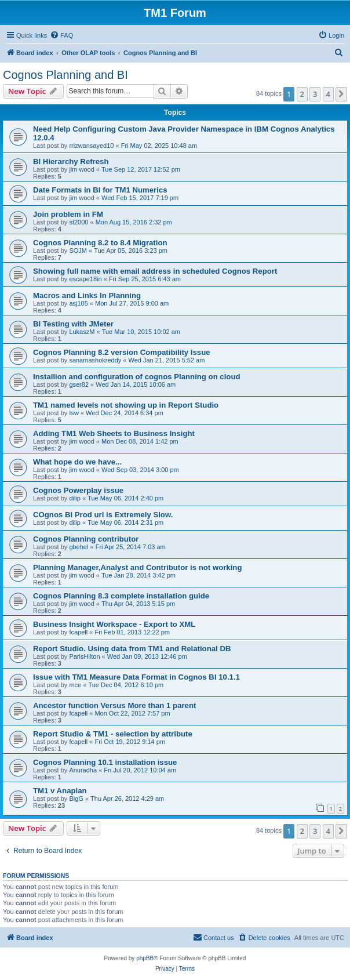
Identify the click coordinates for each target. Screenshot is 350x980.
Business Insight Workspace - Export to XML (114, 624)
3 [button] (315, 94)
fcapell (78, 632)
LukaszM (82, 332)
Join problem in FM (68, 214)
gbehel (79, 547)
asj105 (78, 303)
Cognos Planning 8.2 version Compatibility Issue (122, 352)
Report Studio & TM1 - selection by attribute (113, 734)
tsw (74, 413)
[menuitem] (61, 35)
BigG (76, 798)
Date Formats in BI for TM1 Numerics (100, 190)
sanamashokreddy (95, 360)
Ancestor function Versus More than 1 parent (114, 705)
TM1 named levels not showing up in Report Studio (126, 405)
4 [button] (328, 94)
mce (75, 685)
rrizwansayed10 (91, 146)
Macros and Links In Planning (87, 295)
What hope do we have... (77, 462)
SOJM (78, 251)
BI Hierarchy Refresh (71, 161)
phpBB (145, 958)
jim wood (81, 169)
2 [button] (302, 94)
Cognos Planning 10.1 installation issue (105, 762)
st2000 (79, 222)
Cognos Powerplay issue (78, 490)
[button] (341, 94)
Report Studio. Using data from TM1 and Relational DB (132, 649)
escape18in (85, 279)
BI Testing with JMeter (73, 324)
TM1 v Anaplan (60, 791)
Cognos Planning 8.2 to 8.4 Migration (100, 243)
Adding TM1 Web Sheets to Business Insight (114, 433)
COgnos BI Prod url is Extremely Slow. (103, 515)
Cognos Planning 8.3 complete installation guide (121, 596)
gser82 (79, 384)
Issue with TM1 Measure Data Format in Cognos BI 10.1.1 (136, 677)
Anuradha (83, 770)
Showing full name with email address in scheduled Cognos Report (155, 271)
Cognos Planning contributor (86, 539)
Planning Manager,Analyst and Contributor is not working (137, 567)
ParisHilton (84, 656)
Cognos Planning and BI (65, 75)
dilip (75, 498)
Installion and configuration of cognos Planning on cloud (137, 377)
